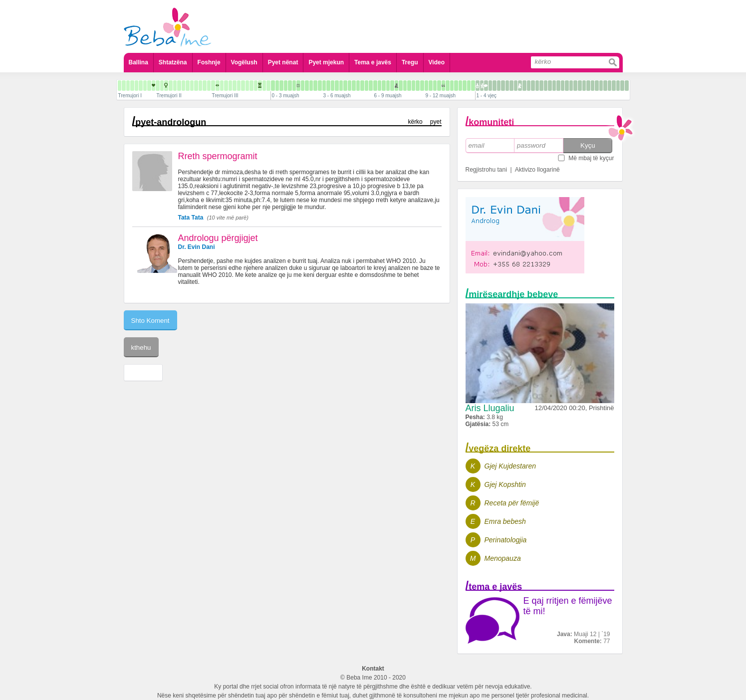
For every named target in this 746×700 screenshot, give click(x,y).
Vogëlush (244, 62)
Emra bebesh (505, 521)
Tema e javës (373, 62)
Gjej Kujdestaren (510, 466)
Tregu (410, 62)
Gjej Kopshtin (505, 484)
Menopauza (503, 558)
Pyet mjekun (326, 62)
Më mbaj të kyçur (591, 158)
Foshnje (209, 62)
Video (437, 62)
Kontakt (373, 669)
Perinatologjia (506, 540)
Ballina (138, 62)
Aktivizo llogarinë (537, 170)
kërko (415, 122)
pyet (436, 122)
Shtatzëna (173, 62)
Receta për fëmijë (512, 503)
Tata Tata (191, 218)
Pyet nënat (283, 62)
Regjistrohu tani (486, 170)
